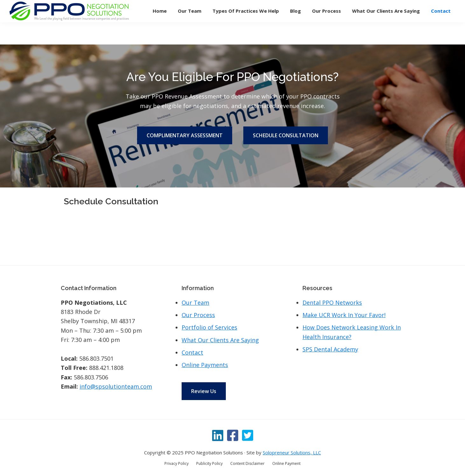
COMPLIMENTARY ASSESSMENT (185, 135)
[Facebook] (233, 435)
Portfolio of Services (209, 327)
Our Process (198, 315)
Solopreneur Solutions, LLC (292, 452)
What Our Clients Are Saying (220, 340)
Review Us (204, 391)
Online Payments (205, 365)
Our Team (195, 303)
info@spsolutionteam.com (116, 386)
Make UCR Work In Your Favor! (344, 315)
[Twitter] (248, 435)
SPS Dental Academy (330, 349)
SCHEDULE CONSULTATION (286, 135)
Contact (192, 352)
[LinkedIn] (218, 435)
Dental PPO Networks (332, 303)
